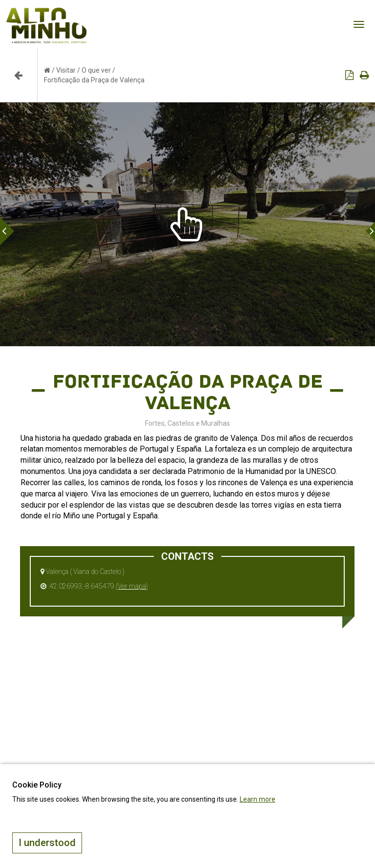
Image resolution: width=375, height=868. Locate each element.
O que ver (96, 70)
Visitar (66, 70)
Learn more (258, 799)
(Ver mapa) (132, 586)
